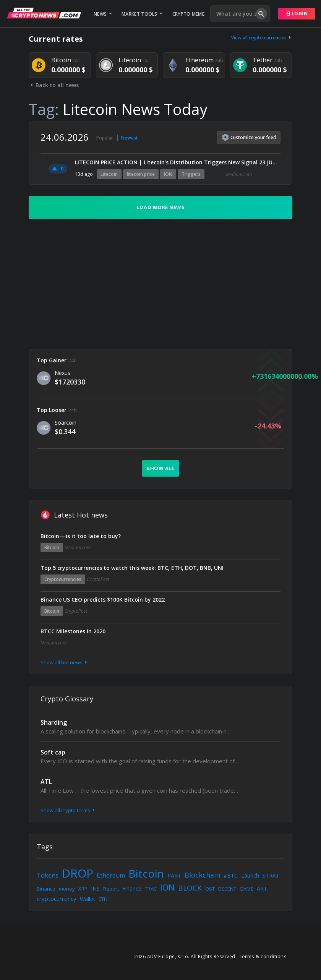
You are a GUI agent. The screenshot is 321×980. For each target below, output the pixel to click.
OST (210, 889)
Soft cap (53, 752)
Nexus (62, 373)
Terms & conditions (263, 956)
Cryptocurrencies (63, 579)
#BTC (231, 875)
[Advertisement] (160, 284)
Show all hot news (65, 662)
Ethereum (111, 875)
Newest (130, 138)
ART (262, 888)
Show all (160, 468)
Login (297, 14)
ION (168, 174)
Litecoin (109, 174)
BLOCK (190, 888)
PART (174, 875)
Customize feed (249, 137)
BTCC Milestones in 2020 (73, 631)
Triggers (191, 174)
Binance (46, 889)
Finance (132, 888)
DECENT (227, 889)
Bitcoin (52, 548)
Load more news (160, 207)
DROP (78, 873)
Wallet (88, 899)
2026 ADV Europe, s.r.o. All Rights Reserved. (185, 956)
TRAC (151, 889)
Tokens (48, 875)
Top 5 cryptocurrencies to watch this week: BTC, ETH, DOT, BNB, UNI (132, 568)
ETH (103, 899)
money (67, 889)
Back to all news (54, 85)
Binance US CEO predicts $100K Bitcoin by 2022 (103, 600)
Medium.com (239, 174)
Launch (250, 875)
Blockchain (202, 875)
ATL (46, 782)
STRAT (271, 875)
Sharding (54, 722)
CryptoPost (98, 579)
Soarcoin (66, 423)
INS (95, 888)
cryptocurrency (57, 899)
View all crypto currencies (262, 38)
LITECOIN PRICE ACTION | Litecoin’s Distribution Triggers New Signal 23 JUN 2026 (178, 162)
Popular (105, 138)
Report (111, 889)
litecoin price (141, 174)
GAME (246, 889)
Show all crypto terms (68, 810)
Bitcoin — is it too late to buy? (81, 536)
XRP (83, 889)
